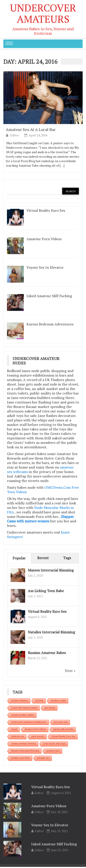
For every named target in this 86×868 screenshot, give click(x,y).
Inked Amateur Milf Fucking (54, 844)
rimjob (14, 729)
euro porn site (61, 722)
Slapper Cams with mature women (40, 519)
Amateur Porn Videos (35, 729)
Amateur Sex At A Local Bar (31, 129)
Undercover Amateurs (43, 13)
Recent (43, 558)
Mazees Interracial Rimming (51, 570)
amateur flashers (20, 701)
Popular (19, 558)
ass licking (50, 708)
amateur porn (53, 751)
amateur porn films (21, 758)
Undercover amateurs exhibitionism (29, 722)
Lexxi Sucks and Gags (55, 744)
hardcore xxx (18, 736)
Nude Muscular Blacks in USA (40, 510)
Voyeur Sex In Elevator (50, 825)
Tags (67, 558)
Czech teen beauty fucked (24, 708)
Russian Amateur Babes (47, 653)
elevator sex (43, 758)
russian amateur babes (23, 715)
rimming (39, 701)
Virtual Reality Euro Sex (47, 611)
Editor (15, 135)
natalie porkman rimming (24, 744)
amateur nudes (58, 701)
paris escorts (38, 736)
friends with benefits (63, 729)
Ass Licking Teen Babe (46, 591)
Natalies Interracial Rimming (51, 632)
